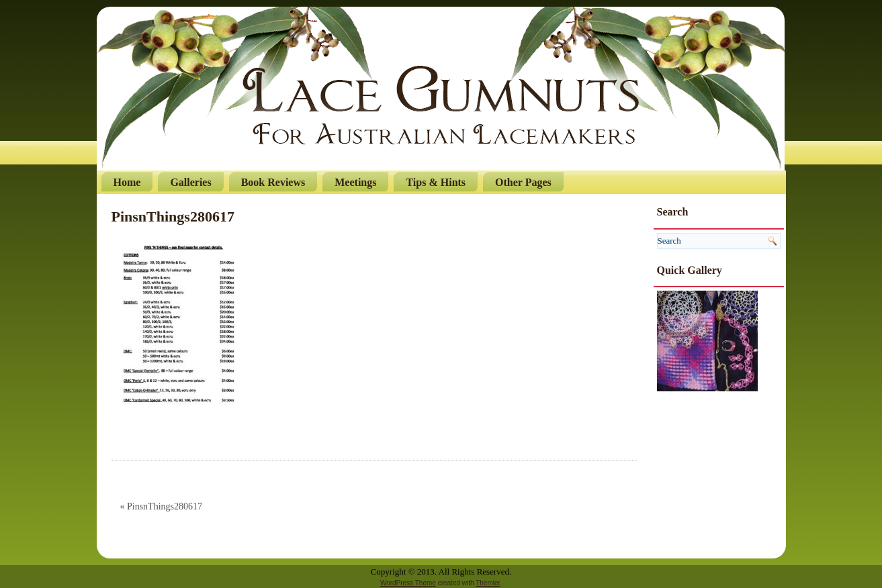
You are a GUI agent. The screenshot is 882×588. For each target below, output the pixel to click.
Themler (488, 583)
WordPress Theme (408, 583)
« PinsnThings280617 (162, 506)
